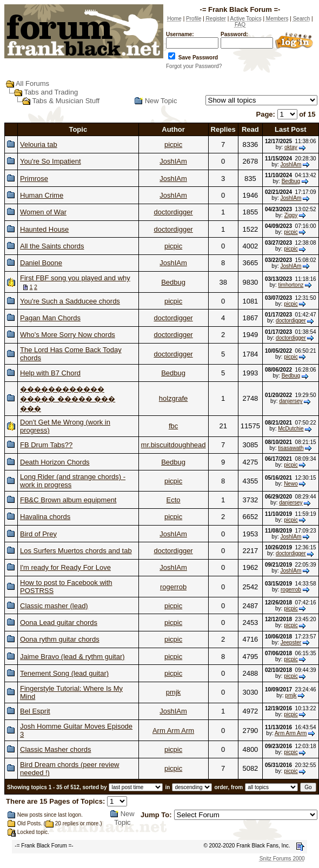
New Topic (161, 101)
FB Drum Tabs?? (46, 445)
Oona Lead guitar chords (59, 623)
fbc (173, 426)
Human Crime (42, 195)
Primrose (34, 179)
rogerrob (173, 587)
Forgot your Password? (194, 66)
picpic (173, 144)
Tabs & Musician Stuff (66, 101)
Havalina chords (45, 517)
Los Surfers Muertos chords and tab (76, 551)
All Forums (32, 83)
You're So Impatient (51, 161)
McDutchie (291, 429)
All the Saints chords (52, 246)
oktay (291, 147)
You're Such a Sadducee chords (70, 301)
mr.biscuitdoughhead (174, 445)
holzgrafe (173, 398)
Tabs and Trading (51, 92)
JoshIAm (173, 161)
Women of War (43, 212)
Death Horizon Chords (55, 462)
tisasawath (291, 448)
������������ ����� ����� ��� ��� (68, 399)
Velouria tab (39, 144)
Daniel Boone (41, 263)
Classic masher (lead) (54, 606)
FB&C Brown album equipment (68, 500)
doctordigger (173, 212)
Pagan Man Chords (50, 318)
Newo (291, 484)
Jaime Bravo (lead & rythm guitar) (72, 657)
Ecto (174, 500)
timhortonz (291, 285)
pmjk (173, 692)
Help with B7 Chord (50, 373)
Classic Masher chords (56, 749)
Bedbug (291, 181)
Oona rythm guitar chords (60, 639)
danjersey (291, 401)
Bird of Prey (38, 534)
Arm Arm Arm (173, 731)
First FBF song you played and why (75, 278)
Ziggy (291, 215)
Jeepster (291, 642)
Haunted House (44, 229)
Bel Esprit (35, 711)
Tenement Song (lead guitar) (64, 673)
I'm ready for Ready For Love (65, 567)
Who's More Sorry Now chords (68, 335)
